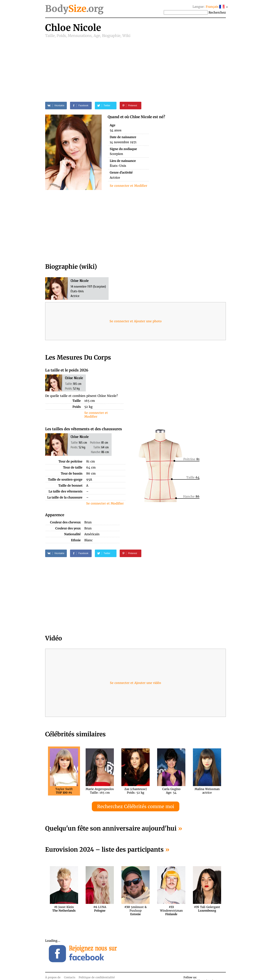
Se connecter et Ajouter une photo (136, 321)
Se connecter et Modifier (128, 186)
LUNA (100, 909)
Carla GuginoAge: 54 (171, 791)
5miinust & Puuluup (135, 909)
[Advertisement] (135, 66)
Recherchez (217, 12)
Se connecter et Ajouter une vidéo (135, 683)
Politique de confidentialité (97, 977)
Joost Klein (64, 909)
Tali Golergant (207, 909)
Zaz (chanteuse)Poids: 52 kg (136, 791)
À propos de (53, 977)
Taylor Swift (64, 791)
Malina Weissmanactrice (207, 791)
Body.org (74, 9)
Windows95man (171, 909)
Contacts (70, 977)
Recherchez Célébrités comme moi (136, 807)
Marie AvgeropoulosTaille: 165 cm (100, 791)
